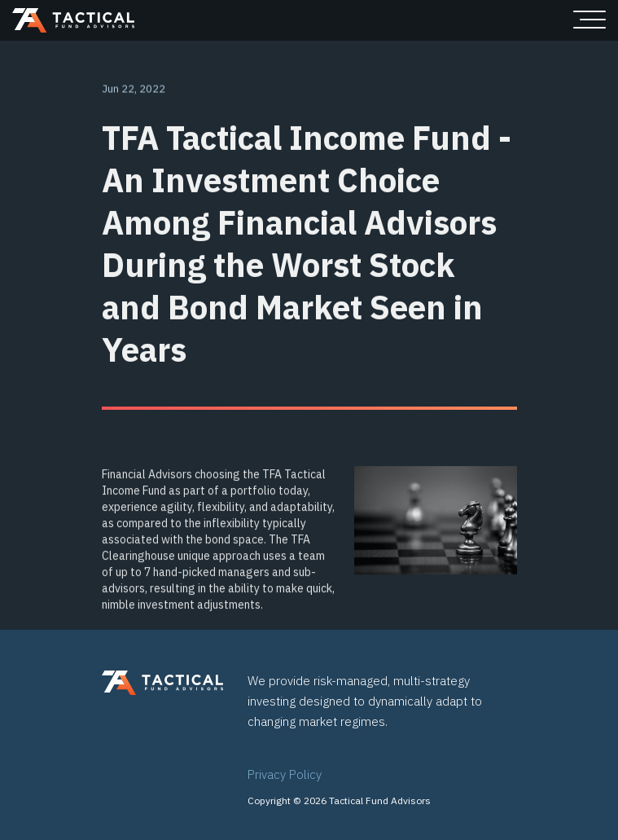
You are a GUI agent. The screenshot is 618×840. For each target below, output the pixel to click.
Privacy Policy (285, 774)
